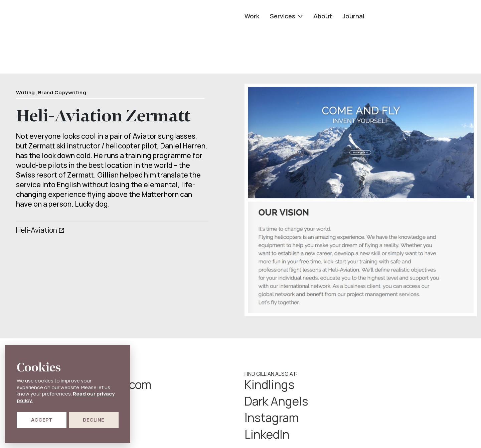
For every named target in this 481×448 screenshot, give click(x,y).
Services (286, 16)
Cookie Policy (297, 434)
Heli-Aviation (37, 230)
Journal (353, 16)
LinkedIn (384, 402)
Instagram (272, 402)
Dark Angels (393, 385)
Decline (94, 420)
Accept (42, 420)
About (323, 16)
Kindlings (270, 385)
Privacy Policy (261, 434)
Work (252, 16)
